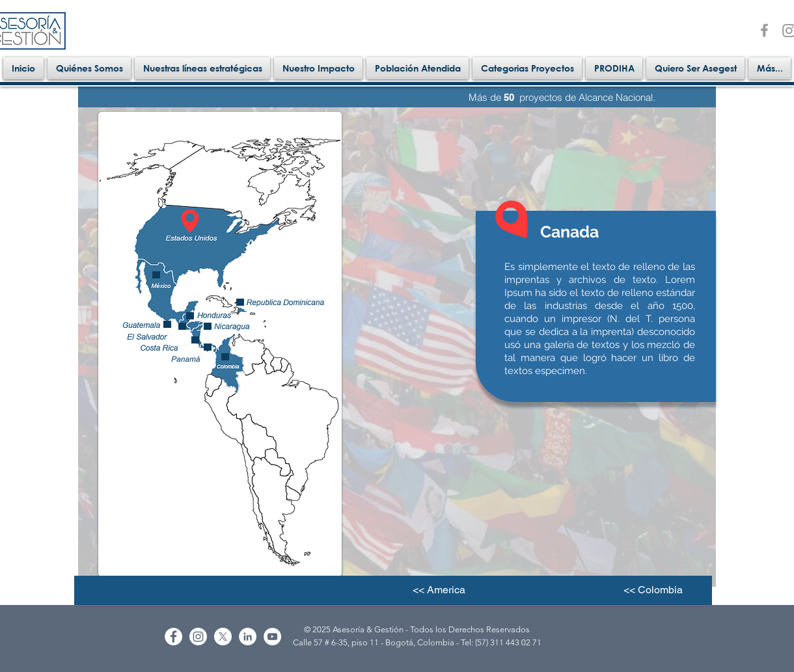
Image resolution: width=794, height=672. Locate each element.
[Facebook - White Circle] (173, 637)
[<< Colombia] (653, 590)
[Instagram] (198, 637)
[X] (223, 637)
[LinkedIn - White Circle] (248, 637)
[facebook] (764, 30)
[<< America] (439, 590)
